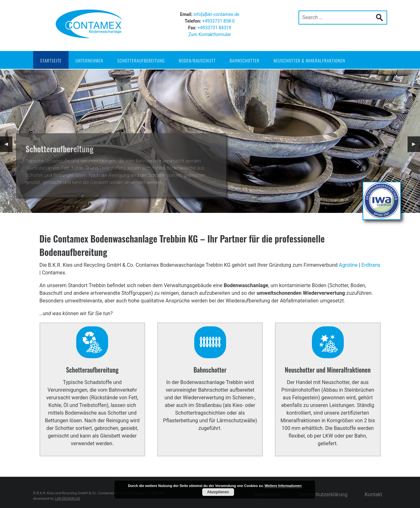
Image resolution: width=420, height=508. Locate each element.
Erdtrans (371, 265)
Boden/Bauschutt (197, 60)
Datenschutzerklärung (323, 494)
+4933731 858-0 (218, 21)
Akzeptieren (218, 492)
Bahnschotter (244, 60)
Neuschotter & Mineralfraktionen (309, 60)
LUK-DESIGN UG (67, 499)
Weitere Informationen (283, 486)
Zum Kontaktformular (210, 34)
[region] (210, 141)
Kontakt (373, 494)
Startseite (51, 60)
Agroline (348, 265)
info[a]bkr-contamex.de (217, 14)
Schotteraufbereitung (141, 60)
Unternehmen (89, 60)
